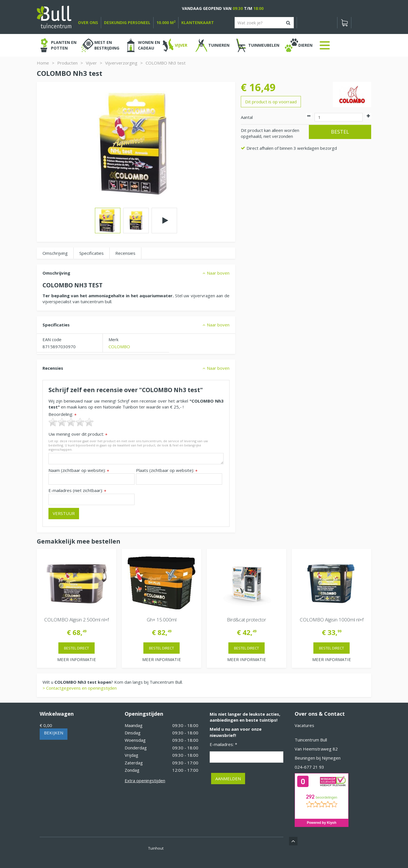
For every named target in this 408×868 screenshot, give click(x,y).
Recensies (125, 253)
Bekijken (54, 733)
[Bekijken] (344, 23)
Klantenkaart (198, 23)
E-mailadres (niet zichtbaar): (77, 490)
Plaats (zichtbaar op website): (167, 470)
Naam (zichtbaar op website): (79, 470)
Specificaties (92, 253)
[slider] (71, 422)
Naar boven (218, 273)
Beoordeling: (62, 414)
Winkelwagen (57, 714)
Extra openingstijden (145, 781)
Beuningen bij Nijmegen (318, 758)
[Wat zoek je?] (264, 23)
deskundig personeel (127, 23)
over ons (88, 23)
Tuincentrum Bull (311, 740)
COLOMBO (119, 347)
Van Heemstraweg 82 (316, 749)
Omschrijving (55, 253)
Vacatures (304, 725)
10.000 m (166, 23)
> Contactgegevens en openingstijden (80, 688)
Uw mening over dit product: (78, 434)
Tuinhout (156, 848)
